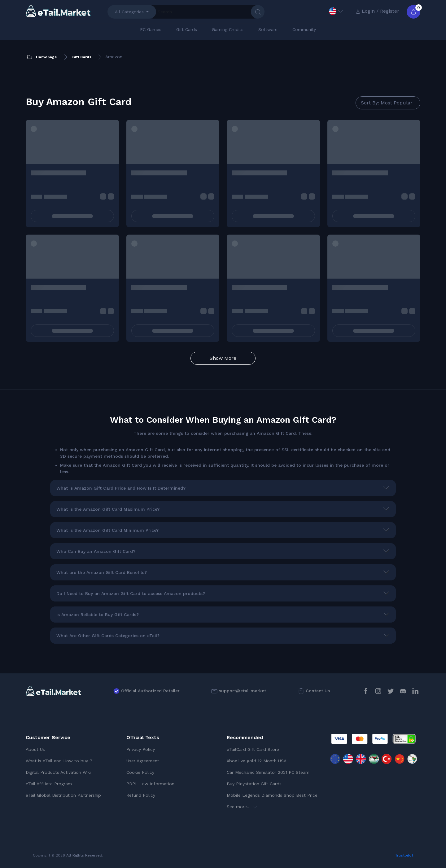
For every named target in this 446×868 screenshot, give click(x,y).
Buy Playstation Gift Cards (254, 784)
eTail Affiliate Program (49, 784)
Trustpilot (404, 855)
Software (268, 29)
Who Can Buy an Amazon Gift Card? (96, 551)
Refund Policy (141, 795)
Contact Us (318, 691)
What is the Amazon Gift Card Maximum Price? (108, 509)
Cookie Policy (140, 772)
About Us (35, 749)
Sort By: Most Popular (387, 103)
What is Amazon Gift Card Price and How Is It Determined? (121, 488)
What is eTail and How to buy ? (59, 761)
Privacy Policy (141, 749)
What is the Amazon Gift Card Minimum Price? (107, 530)
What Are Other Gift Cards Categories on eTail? (108, 636)
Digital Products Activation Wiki (58, 772)
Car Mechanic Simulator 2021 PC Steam (268, 772)
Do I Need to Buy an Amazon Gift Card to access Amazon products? (131, 593)
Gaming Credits (228, 29)
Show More (223, 358)
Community (304, 29)
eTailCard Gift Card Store (253, 749)
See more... (242, 807)
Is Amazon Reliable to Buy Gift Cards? (98, 615)
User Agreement (143, 761)
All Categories (129, 12)
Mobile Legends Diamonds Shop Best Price (272, 795)
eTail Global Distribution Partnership (63, 795)
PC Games (151, 29)
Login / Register (377, 11)
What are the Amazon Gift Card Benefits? (102, 572)
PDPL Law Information (150, 784)
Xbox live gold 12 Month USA (257, 761)
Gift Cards (187, 29)
